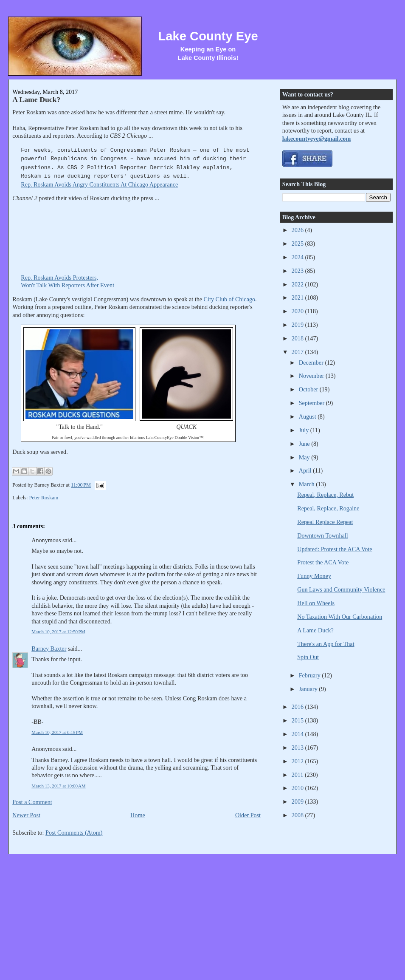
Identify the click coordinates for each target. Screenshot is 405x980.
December (312, 363)
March (308, 484)
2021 (298, 297)
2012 (298, 761)
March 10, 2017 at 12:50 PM (58, 632)
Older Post (248, 815)
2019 (298, 325)
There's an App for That (326, 644)
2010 (298, 788)
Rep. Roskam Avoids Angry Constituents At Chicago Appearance (99, 184)
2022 (298, 284)
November (312, 376)
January (309, 689)
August (308, 416)
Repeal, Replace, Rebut (325, 495)
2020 (298, 311)
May (305, 457)
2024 (298, 257)
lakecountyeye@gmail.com (316, 139)
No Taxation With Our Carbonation (340, 617)
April (306, 470)
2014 (298, 734)
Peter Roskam (44, 498)
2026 (298, 230)
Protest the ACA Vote (323, 562)
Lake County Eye (208, 36)
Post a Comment (32, 802)
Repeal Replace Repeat (325, 522)
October (309, 389)
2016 (298, 707)
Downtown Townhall (322, 535)
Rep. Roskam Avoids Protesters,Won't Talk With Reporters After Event (84, 278)
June (305, 444)
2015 (298, 720)
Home (138, 815)
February (311, 675)
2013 (298, 748)
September (312, 403)
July (305, 430)
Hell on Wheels (316, 603)
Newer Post (26, 815)
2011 (298, 775)
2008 (298, 815)
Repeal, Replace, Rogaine (328, 508)
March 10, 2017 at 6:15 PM (57, 732)
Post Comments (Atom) (74, 833)
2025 (298, 244)
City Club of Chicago (230, 299)
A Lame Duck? (36, 99)
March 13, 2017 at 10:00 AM (59, 786)
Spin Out (308, 657)
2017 (298, 352)
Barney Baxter (49, 649)
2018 (298, 338)
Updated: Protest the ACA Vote (335, 549)
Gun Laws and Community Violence (341, 589)
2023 (298, 271)
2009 (298, 802)
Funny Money (314, 576)
